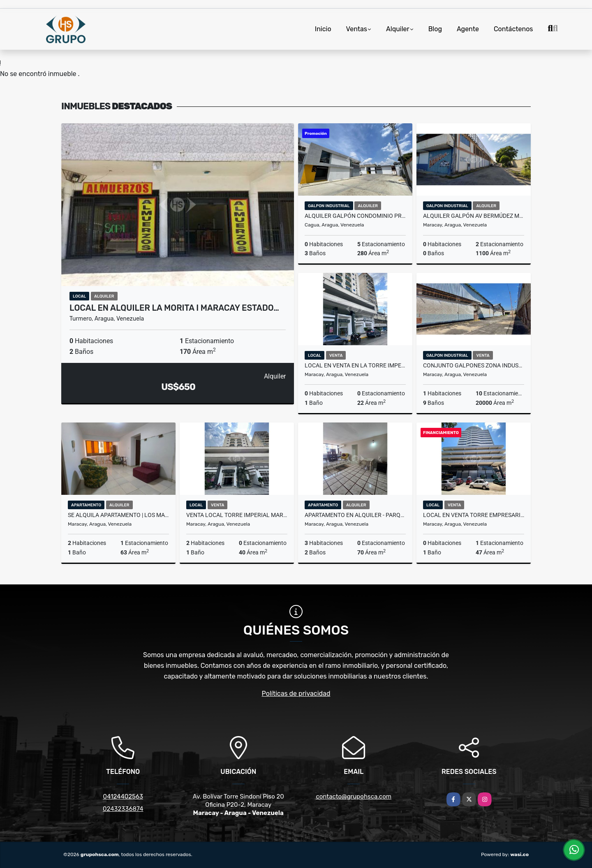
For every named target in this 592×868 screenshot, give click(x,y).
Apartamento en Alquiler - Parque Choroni (355, 515)
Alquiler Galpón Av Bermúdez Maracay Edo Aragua (474, 216)
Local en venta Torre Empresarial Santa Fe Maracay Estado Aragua (474, 515)
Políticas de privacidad (296, 694)
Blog (435, 29)
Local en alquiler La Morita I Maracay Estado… (174, 308)
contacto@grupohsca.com (354, 796)
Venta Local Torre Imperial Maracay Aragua (237, 515)
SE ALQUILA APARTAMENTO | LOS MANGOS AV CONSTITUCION (118, 515)
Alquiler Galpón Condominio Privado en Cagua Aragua (355, 216)
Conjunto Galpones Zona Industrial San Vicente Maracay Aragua (474, 365)
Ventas (357, 29)
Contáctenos (513, 29)
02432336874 (123, 809)
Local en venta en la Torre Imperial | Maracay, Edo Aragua (355, 365)
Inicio (323, 29)
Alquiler (398, 29)
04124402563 (123, 796)
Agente (468, 29)
